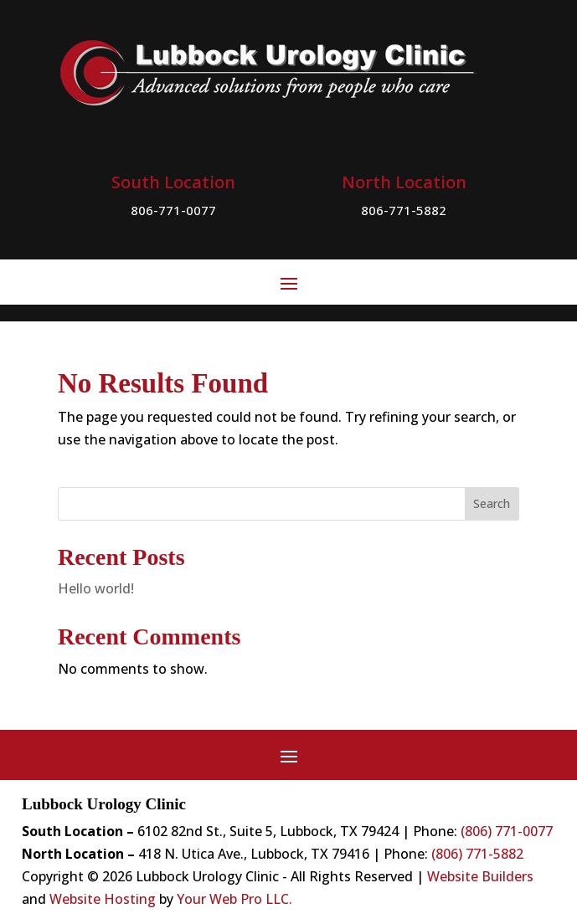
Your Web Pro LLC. (234, 899)
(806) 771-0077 (507, 831)
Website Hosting (103, 899)
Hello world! (96, 588)
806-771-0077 (173, 210)
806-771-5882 (404, 210)
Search (492, 503)
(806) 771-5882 (477, 854)
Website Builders (480, 876)
